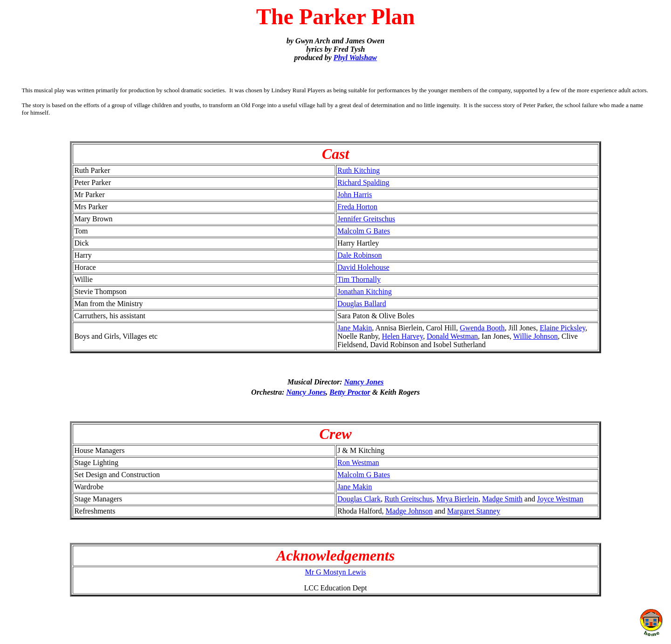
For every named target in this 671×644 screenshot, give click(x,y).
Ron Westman (358, 462)
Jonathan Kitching (365, 291)
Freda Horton (357, 207)
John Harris (355, 195)
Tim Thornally (359, 279)
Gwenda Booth (482, 328)
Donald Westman (452, 336)
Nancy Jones (364, 382)
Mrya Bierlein (457, 499)
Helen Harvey (402, 336)
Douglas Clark (359, 499)
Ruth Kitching (359, 170)
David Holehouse (363, 267)
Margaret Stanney (474, 511)
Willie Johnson (535, 336)
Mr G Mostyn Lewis (335, 572)
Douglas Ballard (362, 304)
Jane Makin (355, 328)
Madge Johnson (409, 511)
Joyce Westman (560, 499)
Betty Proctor (350, 392)
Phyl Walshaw (355, 58)
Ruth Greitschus (409, 499)
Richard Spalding (363, 182)
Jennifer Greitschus (366, 219)
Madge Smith (503, 499)
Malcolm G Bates (364, 231)
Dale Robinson (360, 255)
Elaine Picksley (562, 328)
